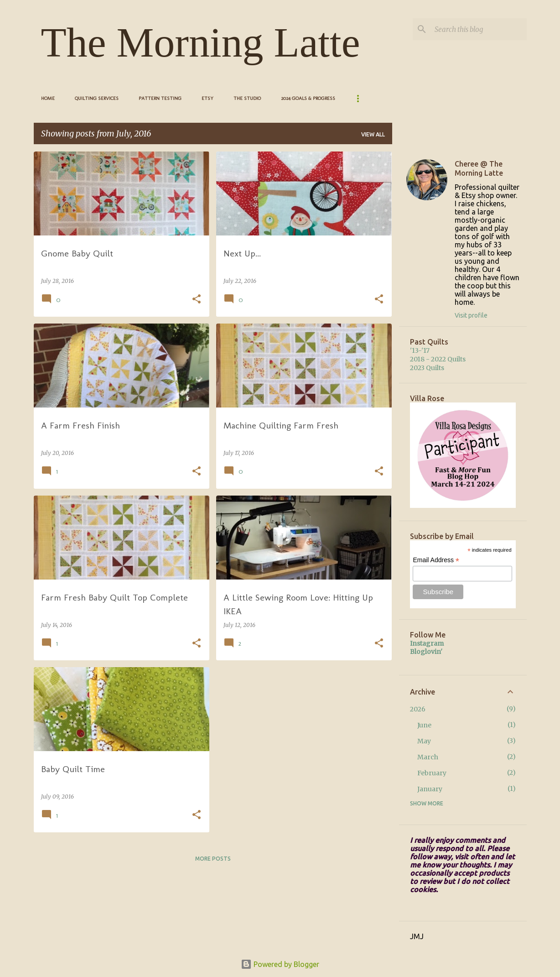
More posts (213, 859)
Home (48, 98)
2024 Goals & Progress (308, 98)
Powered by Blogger (280, 964)
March (428, 757)
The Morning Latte (201, 42)
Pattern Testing (160, 98)
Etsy (207, 98)
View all (373, 134)
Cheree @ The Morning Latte (479, 168)
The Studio (247, 98)
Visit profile (471, 315)
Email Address (436, 560)
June (424, 725)
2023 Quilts (427, 368)
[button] (197, 300)
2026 (418, 709)
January (430, 789)
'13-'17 (420, 350)
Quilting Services (97, 98)
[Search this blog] (479, 29)
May (424, 741)
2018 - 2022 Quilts (438, 359)
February (432, 773)
